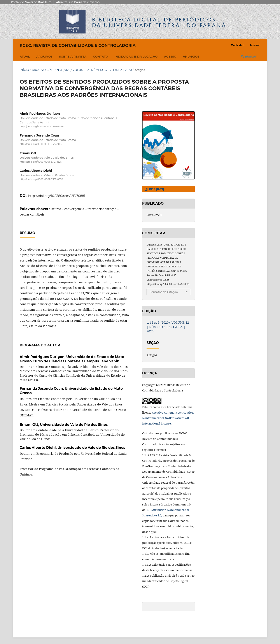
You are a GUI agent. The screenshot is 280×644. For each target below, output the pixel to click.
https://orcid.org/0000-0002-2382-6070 (41, 179)
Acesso (170, 56)
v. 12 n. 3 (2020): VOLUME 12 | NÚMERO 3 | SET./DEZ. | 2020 (91, 70)
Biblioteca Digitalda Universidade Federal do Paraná (159, 22)
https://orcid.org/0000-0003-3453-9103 (41, 144)
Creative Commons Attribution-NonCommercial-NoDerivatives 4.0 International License (168, 418)
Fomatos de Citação (164, 292)
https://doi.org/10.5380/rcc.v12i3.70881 (57, 196)
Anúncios (191, 56)
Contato (101, 56)
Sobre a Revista (73, 56)
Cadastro (238, 45)
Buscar (249, 56)
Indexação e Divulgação (136, 56)
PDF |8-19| (156, 189)
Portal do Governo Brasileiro (31, 2)
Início (24, 70)
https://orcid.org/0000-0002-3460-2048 (42, 127)
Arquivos (44, 56)
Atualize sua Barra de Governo (78, 2)
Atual (25, 56)
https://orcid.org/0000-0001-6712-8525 (41, 162)
